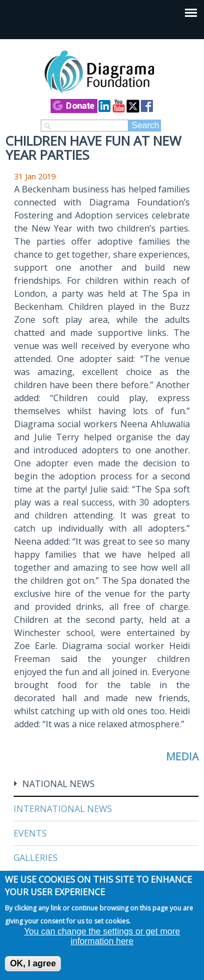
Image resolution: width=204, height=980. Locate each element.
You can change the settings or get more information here (102, 936)
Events (30, 833)
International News (63, 809)
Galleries (36, 858)
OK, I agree (33, 963)
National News (58, 784)
